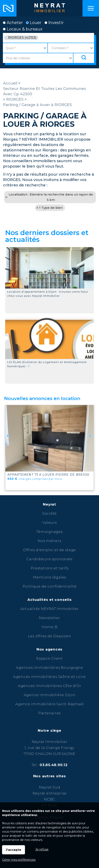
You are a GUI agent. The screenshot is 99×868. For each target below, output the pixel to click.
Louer (34, 23)
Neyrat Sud (50, 787)
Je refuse (42, 849)
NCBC (49, 799)
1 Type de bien (51, 208)
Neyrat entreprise (50, 793)
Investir (54, 23)
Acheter (13, 23)
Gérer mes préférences (19, 860)
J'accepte (14, 850)
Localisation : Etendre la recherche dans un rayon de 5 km (51, 197)
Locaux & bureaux (23, 29)
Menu (91, 8)
